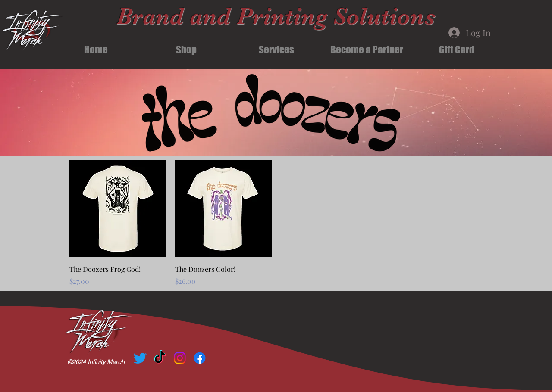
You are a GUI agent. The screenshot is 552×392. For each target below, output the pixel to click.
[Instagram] (180, 358)
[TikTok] (160, 358)
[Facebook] (200, 358)
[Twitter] (140, 358)
